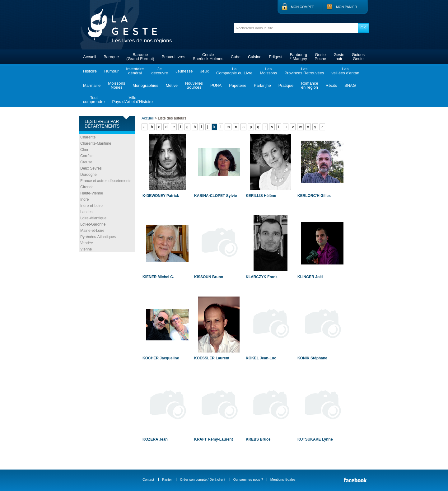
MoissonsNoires (117, 85)
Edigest (275, 57)
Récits (331, 85)
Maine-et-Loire (92, 231)
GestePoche (320, 57)
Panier (167, 479)
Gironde (87, 187)
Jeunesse (184, 71)
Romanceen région (310, 85)
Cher (84, 150)
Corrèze (87, 156)
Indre (84, 199)
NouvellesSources (194, 85)
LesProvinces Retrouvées (304, 71)
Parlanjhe (262, 85)
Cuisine (255, 57)
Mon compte (302, 7)
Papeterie (238, 85)
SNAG (350, 85)
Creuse (86, 162)
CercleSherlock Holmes (208, 57)
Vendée (87, 243)
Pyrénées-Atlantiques (98, 237)
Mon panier (347, 7)
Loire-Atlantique (93, 218)
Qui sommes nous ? (248, 479)
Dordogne (89, 175)
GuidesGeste (358, 57)
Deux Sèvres (91, 168)
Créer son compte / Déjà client (202, 479)
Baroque (111, 57)
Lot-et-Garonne (93, 224)
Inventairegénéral (135, 71)
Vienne (86, 249)
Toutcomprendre (94, 100)
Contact (148, 479)
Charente (88, 137)
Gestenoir (339, 57)
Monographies (145, 85)
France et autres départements (106, 181)
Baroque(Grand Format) (140, 57)
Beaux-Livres (174, 57)
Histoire (90, 71)
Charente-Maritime (96, 143)
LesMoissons (268, 71)
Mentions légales (283, 479)
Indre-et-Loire (91, 206)
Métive (172, 85)
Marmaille (92, 85)
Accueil (90, 57)
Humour (111, 71)
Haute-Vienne (92, 193)
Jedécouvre (159, 71)
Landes (86, 212)
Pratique (286, 85)
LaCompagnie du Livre (234, 71)
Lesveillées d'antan (345, 71)
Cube (236, 57)
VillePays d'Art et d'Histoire (132, 100)
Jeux (205, 71)
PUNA (216, 85)
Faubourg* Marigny (299, 57)
